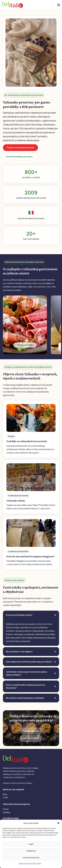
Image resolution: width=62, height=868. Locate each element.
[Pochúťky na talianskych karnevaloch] (31, 429)
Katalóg (6, 812)
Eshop (6, 809)
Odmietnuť (31, 851)
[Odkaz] (25, 325)
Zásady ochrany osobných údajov (18, 783)
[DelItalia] (12, 5)
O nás (5, 798)
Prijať (31, 844)
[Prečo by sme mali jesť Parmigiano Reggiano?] (31, 543)
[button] (58, 823)
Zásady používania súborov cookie (30, 863)
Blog (5, 794)
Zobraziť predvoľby (31, 858)
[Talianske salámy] (31, 487)
